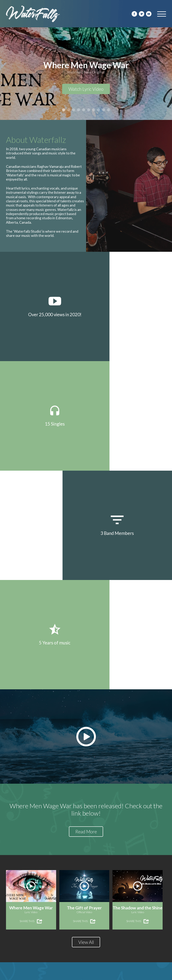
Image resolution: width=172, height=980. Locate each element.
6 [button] (89, 110)
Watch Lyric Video (86, 90)
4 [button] (79, 110)
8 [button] (99, 110)
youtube (149, 14)
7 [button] (94, 110)
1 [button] (64, 110)
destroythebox (108, 976)
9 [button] (104, 110)
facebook (134, 14)
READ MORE (16, 873)
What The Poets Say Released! (117, 892)
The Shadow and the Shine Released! (40, 892)
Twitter (142, 14)
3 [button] (74, 110)
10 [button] (109, 110)
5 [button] (84, 110)
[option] (86, 74)
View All (86, 677)
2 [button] (69, 110)
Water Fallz (33, 14)
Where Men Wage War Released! (37, 828)
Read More (86, 566)
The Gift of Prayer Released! (115, 828)
